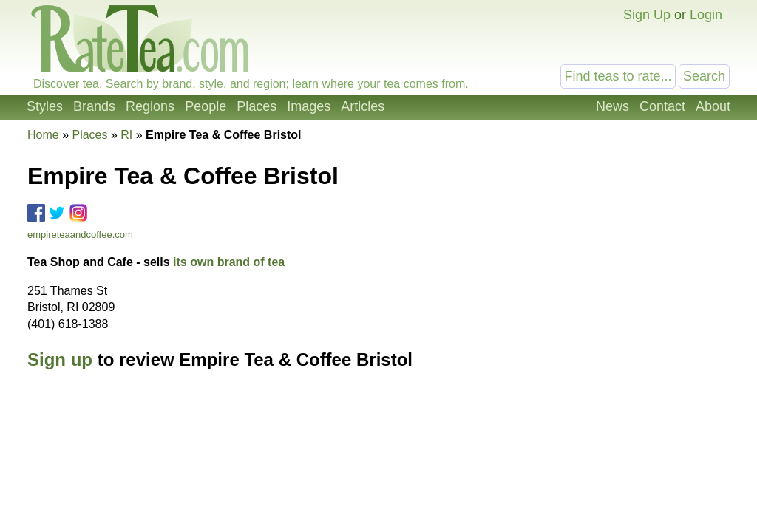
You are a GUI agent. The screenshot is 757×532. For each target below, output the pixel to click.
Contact (662, 106)
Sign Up (647, 15)
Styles (45, 106)
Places (257, 106)
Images (309, 106)
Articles (363, 106)
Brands (94, 106)
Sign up (60, 359)
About (713, 106)
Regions (150, 106)
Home (43, 135)
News (612, 106)
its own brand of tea (229, 262)
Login (706, 15)
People (206, 106)
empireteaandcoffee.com (80, 235)
